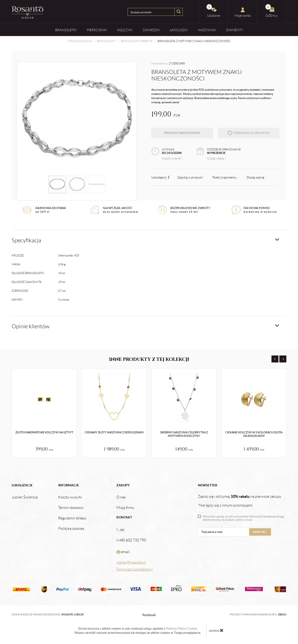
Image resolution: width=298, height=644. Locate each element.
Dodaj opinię (257, 177)
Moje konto (243, 12)
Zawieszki (151, 30)
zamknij (216, 630)
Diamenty (234, 30)
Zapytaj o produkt (191, 177)
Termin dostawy (71, 508)
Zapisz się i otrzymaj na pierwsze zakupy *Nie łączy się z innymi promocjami (240, 501)
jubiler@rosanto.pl (131, 562)
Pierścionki (97, 30)
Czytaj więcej (217, 158)
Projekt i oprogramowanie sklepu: (258, 614)
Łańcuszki (179, 30)
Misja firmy (125, 508)
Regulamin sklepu (72, 518)
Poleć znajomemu (226, 177)
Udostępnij (160, 177)
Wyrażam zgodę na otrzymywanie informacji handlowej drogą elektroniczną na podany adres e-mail (243, 518)
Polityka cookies (71, 529)
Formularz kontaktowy (135, 569)
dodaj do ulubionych (249, 133)
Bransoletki (66, 30)
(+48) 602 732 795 (131, 540)
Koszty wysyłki (172, 158)
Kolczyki (125, 30)
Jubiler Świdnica (25, 497)
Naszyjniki (207, 30)
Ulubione (213, 11)
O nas (121, 497)
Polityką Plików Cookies (182, 629)
